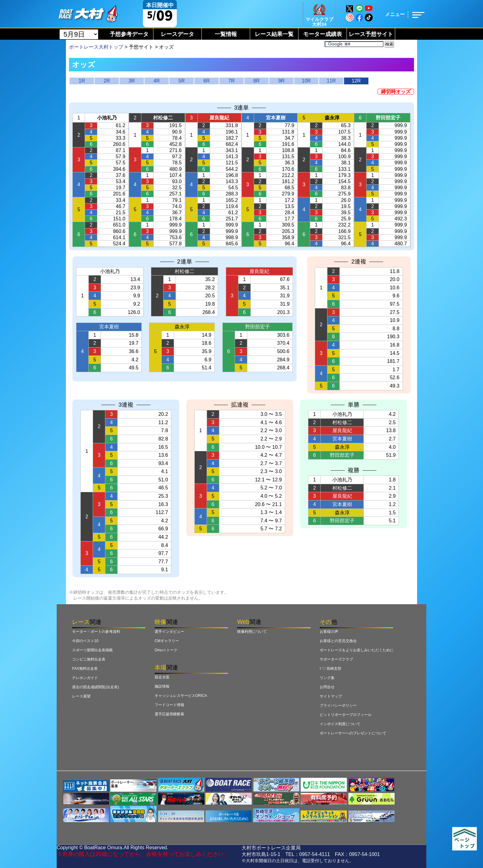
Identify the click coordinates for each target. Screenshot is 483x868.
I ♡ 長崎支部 (331, 669)
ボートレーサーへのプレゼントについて (353, 733)
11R (331, 81)
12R (356, 81)
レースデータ (177, 34)
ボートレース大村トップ (96, 47)
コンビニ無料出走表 (89, 659)
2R (107, 81)
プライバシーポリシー (338, 705)
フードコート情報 (169, 705)
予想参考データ (129, 34)
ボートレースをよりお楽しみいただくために (357, 650)
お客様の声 (329, 632)
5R (181, 81)
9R (281, 81)
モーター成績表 (323, 34)
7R (231, 81)
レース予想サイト (371, 34)
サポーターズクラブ (336, 659)
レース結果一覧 (274, 34)
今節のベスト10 (85, 641)
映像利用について (252, 632)
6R (206, 81)
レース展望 (81, 696)
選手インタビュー (169, 632)
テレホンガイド (85, 678)
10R (306, 81)
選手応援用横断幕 (169, 714)
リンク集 (327, 678)
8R (256, 81)
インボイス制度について (340, 724)
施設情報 (162, 686)
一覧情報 (226, 34)
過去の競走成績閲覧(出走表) (95, 687)
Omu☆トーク (166, 650)
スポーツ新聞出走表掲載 (92, 650)
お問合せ (327, 687)
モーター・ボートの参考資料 (96, 632)
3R (132, 81)
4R (156, 81)
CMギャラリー (167, 641)
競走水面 (162, 677)
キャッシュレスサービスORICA (181, 696)
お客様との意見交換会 (338, 641)
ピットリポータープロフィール (346, 715)
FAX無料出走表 (85, 669)
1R (82, 81)
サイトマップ (331, 696)
